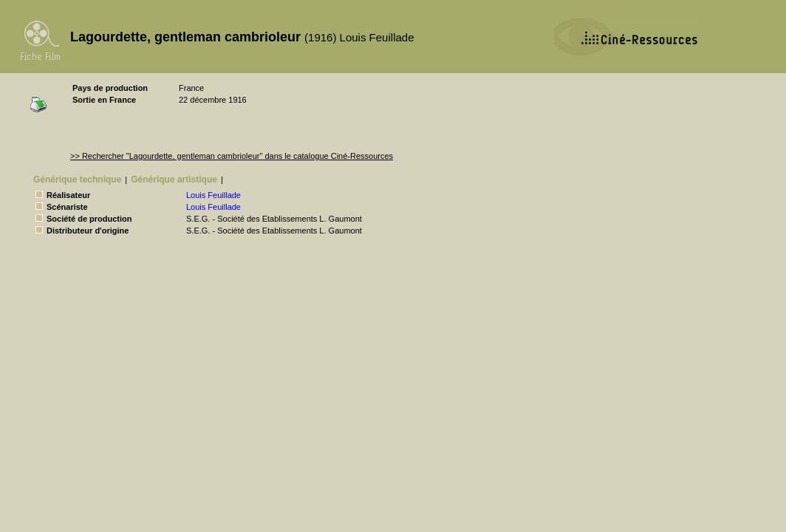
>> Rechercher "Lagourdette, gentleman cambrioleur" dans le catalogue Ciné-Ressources (232, 156)
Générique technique (77, 180)
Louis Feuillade (213, 195)
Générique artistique (174, 180)
